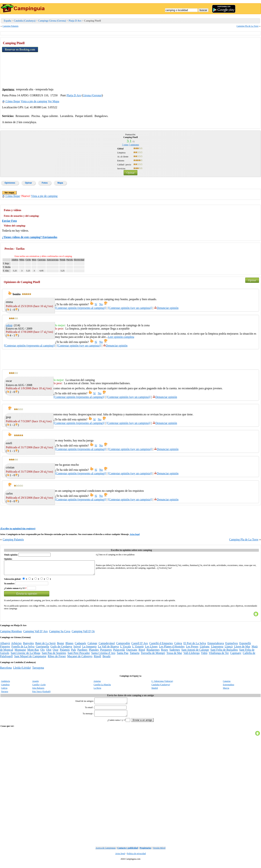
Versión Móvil (159, 853)
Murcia (226, 691)
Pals (73, 652)
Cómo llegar (11, 101)
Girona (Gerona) (92, 95)
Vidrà (204, 656)
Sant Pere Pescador (79, 656)
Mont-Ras (33, 652)
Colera (178, 646)
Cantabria (5, 687)
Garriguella (43, 649)
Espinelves (232, 646)
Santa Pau (123, 656)
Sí (96, 304)
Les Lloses (151, 649)
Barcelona (6, 670)
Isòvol (77, 649)
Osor (56, 652)
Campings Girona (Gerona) (52, 21)
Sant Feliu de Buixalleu (224, 652)
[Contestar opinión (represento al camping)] (80, 308)
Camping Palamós (11, 26)
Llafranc (205, 649)
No (101, 304)
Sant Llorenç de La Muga (26, 656)
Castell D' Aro (140, 646)
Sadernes (175, 652)
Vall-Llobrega (191, 656)
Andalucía (5, 684)
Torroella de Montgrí (153, 656)
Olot (49, 652)
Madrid (155, 691)
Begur (60, 646)
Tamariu (135, 656)
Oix (43, 652)
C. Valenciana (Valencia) (162, 684)
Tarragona (38, 670)
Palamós (65, 652)
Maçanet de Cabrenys (80, 659)
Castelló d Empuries (161, 646)
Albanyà (5, 646)
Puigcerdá (119, 652)
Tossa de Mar (174, 656)
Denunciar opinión (166, 308)
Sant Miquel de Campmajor (30, 659)
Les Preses (192, 649)
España (7, 21)
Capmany (236, 656)
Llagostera (217, 649)
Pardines (82, 652)
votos (125, 145)
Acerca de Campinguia (105, 853)
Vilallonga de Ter (219, 656)
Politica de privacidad (136, 858)
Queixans (132, 652)
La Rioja (97, 691)
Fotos (45, 183)
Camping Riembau (11, 634)
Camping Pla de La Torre (247, 26)
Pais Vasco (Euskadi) (41, 694)
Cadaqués (80, 646)
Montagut (20, 652)
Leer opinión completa (121, 337)
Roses (164, 652)
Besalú (107, 659)
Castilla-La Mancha (102, 687)
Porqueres (106, 652)
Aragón (35, 684)
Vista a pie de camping (34, 101)
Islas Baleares (38, 691)
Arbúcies (16, 646)
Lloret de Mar (242, 649)
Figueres (5, 649)
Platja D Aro (75, 21)
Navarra (5, 694)
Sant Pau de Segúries (54, 656)
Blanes (69, 646)
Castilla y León (39, 687)
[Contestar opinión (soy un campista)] (130, 308)
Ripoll (98, 659)
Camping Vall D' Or (83, 634)
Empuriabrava (216, 646)
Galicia (4, 691)
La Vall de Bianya (108, 649)
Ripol (142, 652)
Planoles (94, 652)
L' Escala (125, 649)
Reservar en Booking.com (20, 50)
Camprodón (123, 646)
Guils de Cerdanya (61, 649)
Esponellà (245, 646)
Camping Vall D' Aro (35, 634)
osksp (9, 325)
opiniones (134, 145)
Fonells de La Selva (23, 649)
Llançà (229, 649)
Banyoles (28, 646)
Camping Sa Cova (60, 634)
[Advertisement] (232, 62)
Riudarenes (153, 652)
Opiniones (10, 183)
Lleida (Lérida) (22, 670)
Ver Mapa (54, 101)
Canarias (227, 684)
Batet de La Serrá (45, 646)
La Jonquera (89, 649)
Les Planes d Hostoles (172, 649)
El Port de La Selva (195, 646)
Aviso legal (135, 534)
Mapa (60, 183)
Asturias (97, 684)
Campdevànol (107, 646)
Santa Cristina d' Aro (103, 656)
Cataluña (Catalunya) (25, 21)
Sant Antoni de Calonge (195, 652)
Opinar (130, 173)
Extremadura (229, 687)
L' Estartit (138, 649)
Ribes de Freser (57, 659)
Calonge (92, 646)
